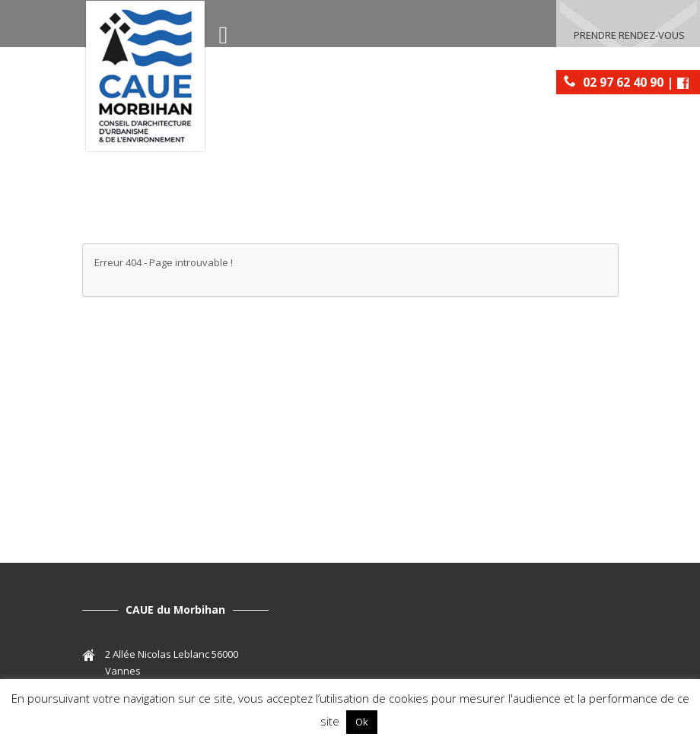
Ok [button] (362, 722)
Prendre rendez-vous (629, 35)
